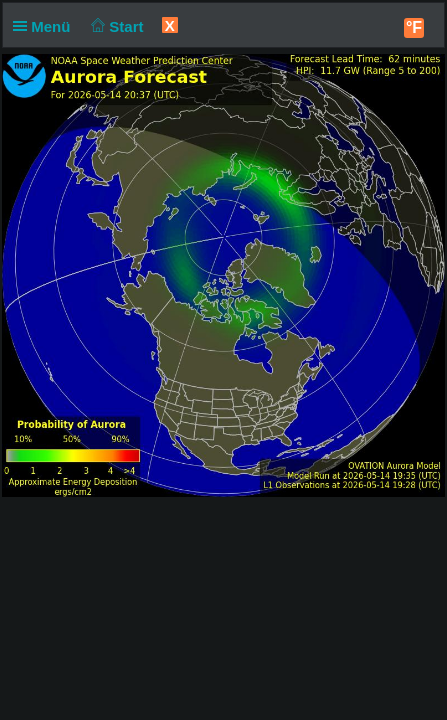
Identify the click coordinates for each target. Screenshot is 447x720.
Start (115, 26)
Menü (46, 26)
